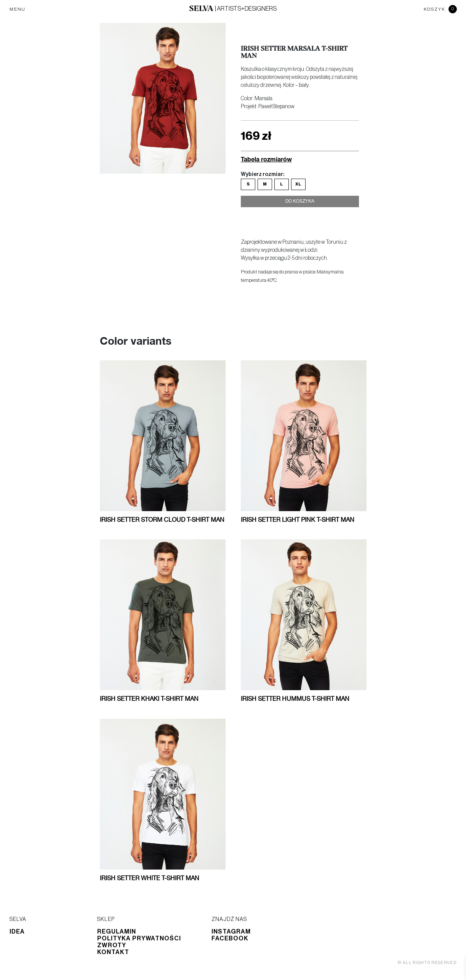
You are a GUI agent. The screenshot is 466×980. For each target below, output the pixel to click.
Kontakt (113, 952)
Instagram (231, 932)
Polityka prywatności (139, 938)
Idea (17, 932)
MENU (18, 9)
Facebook (230, 938)
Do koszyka (300, 205)
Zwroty (112, 945)
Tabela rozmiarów (266, 159)
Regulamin (117, 932)
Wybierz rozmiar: (263, 174)
